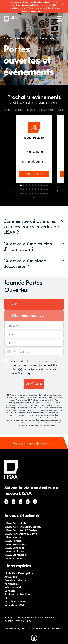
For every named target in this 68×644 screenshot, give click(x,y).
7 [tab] (38, 185)
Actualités (11, 577)
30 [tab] (47, 193)
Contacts (10, 591)
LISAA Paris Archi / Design (21, 530)
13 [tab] (27, 189)
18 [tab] (41, 189)
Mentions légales (15, 629)
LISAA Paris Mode (15, 523)
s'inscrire (34, 174)
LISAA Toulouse (14, 551)
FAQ (7, 598)
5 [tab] (33, 185)
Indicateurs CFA (14, 605)
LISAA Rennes (13, 541)
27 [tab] (38, 193)
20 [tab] (47, 189)
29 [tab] (44, 193)
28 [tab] (41, 193)
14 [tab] (30, 189)
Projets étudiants (15, 580)
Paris (7, 110)
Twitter (28, 502)
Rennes (31, 110)
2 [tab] (24, 185)
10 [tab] (47, 185)
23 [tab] (27, 193)
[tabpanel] (34, 150)
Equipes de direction (17, 594)
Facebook (6, 502)
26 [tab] (36, 193)
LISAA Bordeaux (14, 548)
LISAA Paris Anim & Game (21, 534)
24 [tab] (30, 193)
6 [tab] (36, 185)
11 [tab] (21, 189)
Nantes (19, 110)
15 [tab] (33, 189)
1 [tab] (21, 185)
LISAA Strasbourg (15, 544)
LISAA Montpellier (16, 555)
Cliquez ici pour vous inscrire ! (41, 10)
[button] (34, 227)
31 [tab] (34, 197)
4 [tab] (30, 185)
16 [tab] (36, 189)
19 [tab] (44, 189)
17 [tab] (38, 189)
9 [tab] (44, 185)
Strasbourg (47, 110)
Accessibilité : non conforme (44, 629)
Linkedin (21, 502)
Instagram (13, 502)
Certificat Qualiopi (16, 601)
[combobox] (10, 352)
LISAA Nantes (13, 537)
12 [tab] (24, 189)
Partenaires (12, 584)
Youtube (35, 502)
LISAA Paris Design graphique (23, 527)
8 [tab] (41, 185)
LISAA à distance (15, 558)
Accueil (8, 39)
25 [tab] (33, 193)
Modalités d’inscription (19, 573)
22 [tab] (24, 193)
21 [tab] (21, 193)
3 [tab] (27, 185)
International (13, 587)
